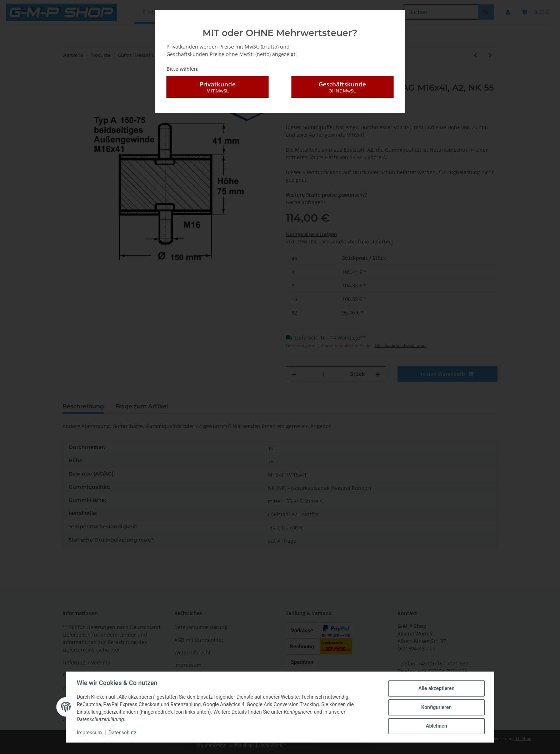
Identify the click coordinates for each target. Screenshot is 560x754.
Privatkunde (217, 87)
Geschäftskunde (342, 87)
